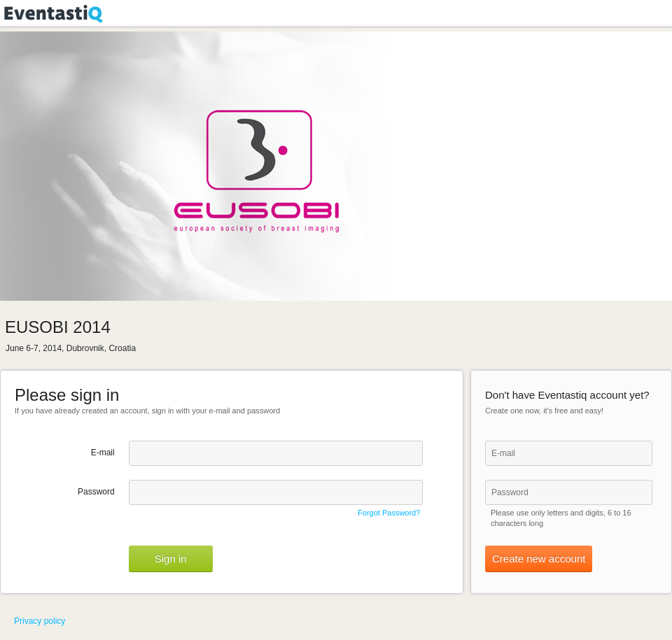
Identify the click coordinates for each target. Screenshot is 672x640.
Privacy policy (40, 621)
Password (96, 492)
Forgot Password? (389, 513)
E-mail (103, 453)
